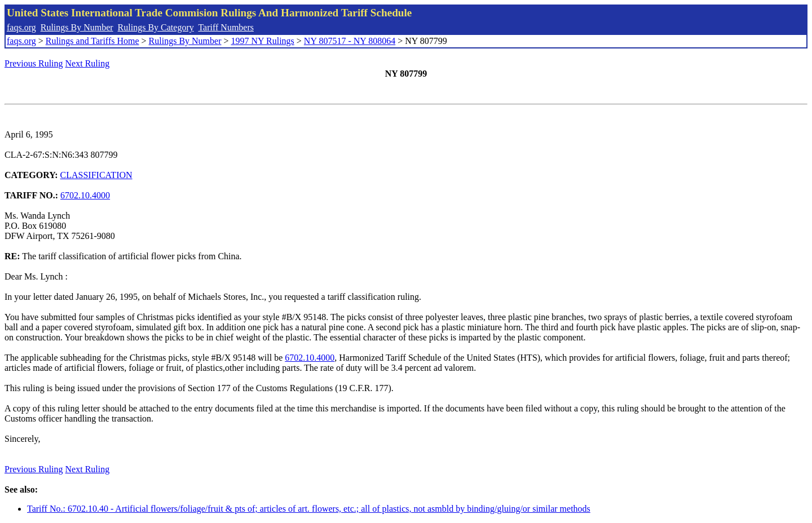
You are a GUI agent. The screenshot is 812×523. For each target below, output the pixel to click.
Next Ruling (88, 63)
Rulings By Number (77, 27)
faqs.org (21, 27)
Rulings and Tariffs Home (92, 41)
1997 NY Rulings (263, 41)
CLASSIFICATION (96, 175)
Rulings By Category (156, 27)
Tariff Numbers (226, 27)
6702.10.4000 (85, 195)
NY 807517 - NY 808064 (350, 41)
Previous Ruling (34, 63)
